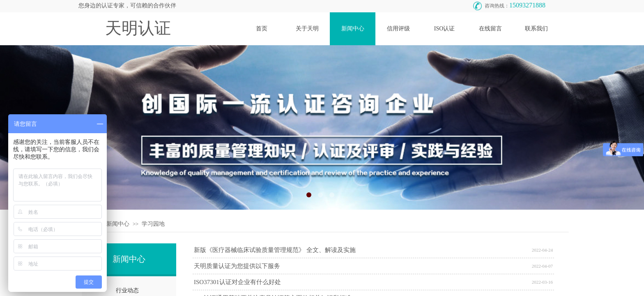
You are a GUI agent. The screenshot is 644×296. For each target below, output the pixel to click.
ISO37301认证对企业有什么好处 (237, 282)
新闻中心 (118, 224)
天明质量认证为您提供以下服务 (237, 266)
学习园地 (153, 224)
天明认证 (138, 28)
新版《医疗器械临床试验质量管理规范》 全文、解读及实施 (275, 250)
